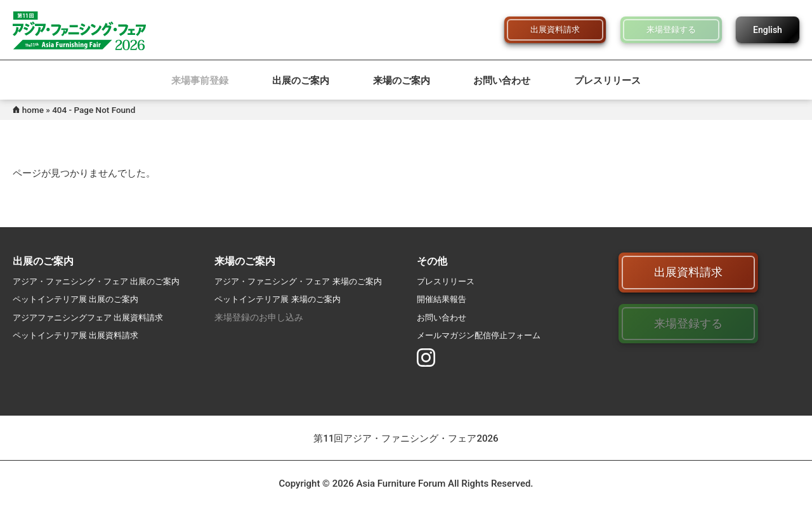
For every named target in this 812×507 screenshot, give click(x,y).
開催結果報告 (443, 299)
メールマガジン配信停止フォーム (483, 335)
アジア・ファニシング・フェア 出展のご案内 (102, 281)
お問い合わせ (502, 81)
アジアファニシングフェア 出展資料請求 (94, 317)
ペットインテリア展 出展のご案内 (80, 299)
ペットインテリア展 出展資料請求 (80, 335)
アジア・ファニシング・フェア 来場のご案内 (304, 281)
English (768, 30)
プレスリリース (607, 81)
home (33, 110)
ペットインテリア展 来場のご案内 (282, 299)
